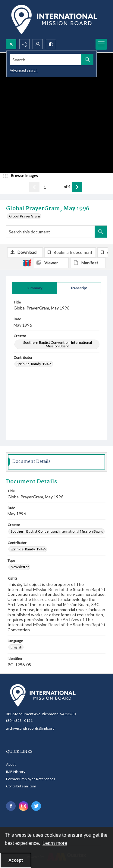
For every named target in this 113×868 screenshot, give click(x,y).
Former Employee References (31, 779)
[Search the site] (46, 60)
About (11, 764)
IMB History (16, 772)
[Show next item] (77, 187)
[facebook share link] (11, 806)
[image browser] (23, 176)
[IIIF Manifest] (88, 263)
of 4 (67, 187)
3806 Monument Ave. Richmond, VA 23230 (41, 714)
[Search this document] (50, 232)
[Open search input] (11, 44)
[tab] (35, 288)
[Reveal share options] (24, 44)
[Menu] (101, 44)
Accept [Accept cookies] (16, 860)
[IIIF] (27, 263)
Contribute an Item (21, 786)
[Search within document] (101, 232)
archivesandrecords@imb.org (30, 728)
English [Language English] (16, 647)
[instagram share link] (24, 806)
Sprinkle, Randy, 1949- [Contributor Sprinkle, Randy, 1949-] (34, 364)
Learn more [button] (55, 843)
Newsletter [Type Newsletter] (20, 567)
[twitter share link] (36, 806)
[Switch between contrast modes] (51, 44)
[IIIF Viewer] (51, 263)
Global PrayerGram (25, 216)
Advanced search (24, 70)
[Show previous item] (34, 187)
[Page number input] (52, 187)
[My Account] (38, 44)
